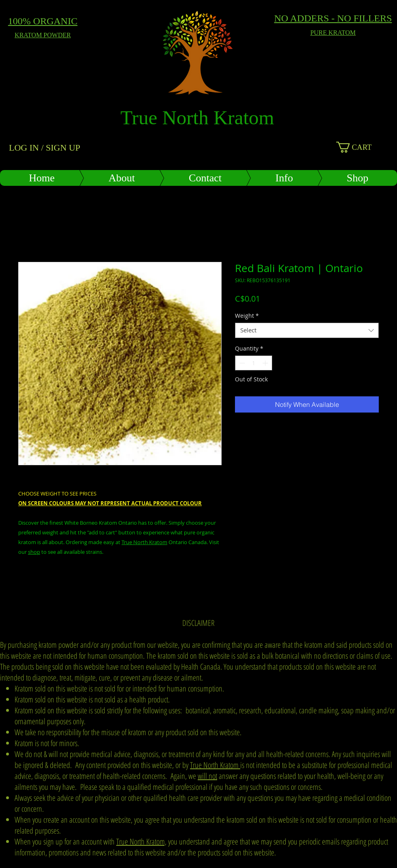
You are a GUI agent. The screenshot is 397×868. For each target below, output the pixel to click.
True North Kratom (144, 542)
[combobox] (307, 330)
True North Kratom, (141, 841)
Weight (247, 316)
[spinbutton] (254, 363)
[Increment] (266, 363)
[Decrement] (241, 363)
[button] (364, 147)
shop (34, 552)
